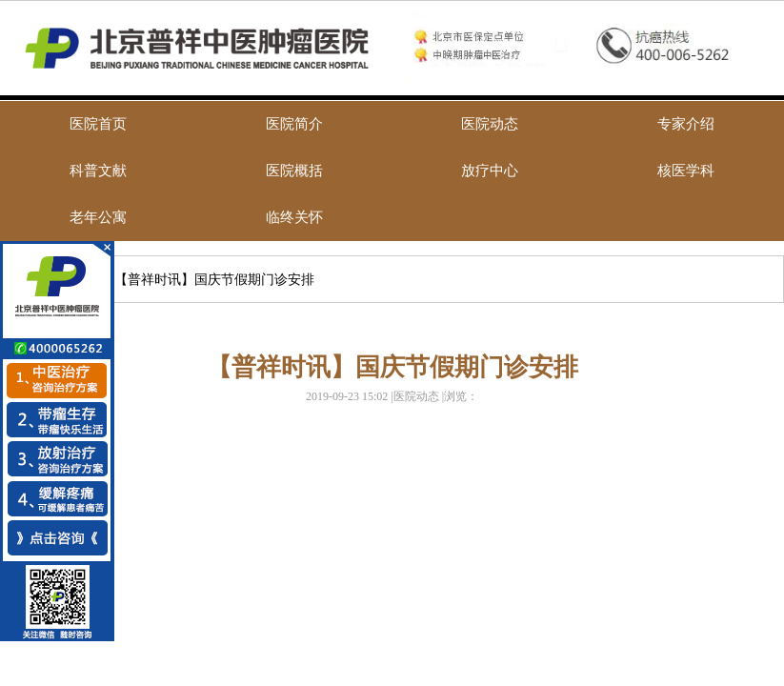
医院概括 (294, 171)
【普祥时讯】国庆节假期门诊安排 (214, 280)
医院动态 (490, 124)
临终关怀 (294, 217)
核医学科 (686, 171)
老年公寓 (98, 217)
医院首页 (98, 124)
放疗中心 (490, 171)
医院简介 (294, 124)
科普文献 (98, 171)
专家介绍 (686, 124)
